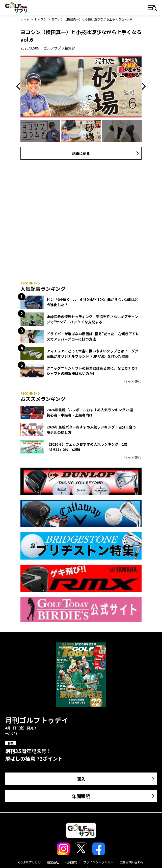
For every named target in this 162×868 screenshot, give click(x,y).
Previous (19, 86)
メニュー (153, 8)
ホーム (25, 19)
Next (143, 86)
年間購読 (81, 796)
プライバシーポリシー (98, 862)
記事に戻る (81, 153)
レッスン (41, 19)
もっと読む (133, 381)
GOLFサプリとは (30, 862)
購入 (81, 779)
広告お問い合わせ (132, 862)
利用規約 (71, 862)
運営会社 (53, 862)
